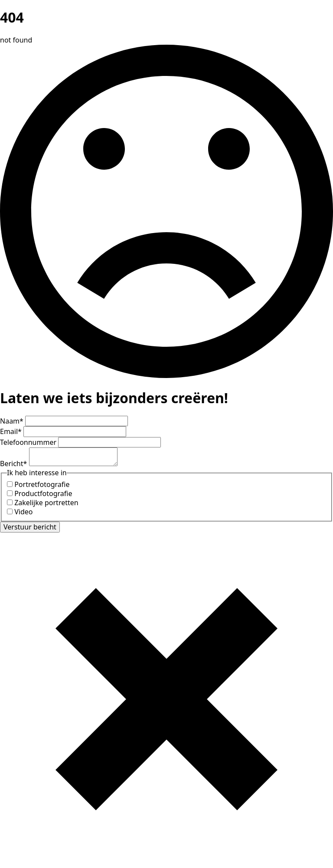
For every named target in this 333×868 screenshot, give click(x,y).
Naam (13, 421)
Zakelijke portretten (46, 503)
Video (23, 512)
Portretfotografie (42, 484)
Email (12, 431)
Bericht (15, 464)
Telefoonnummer (29, 442)
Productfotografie (43, 493)
